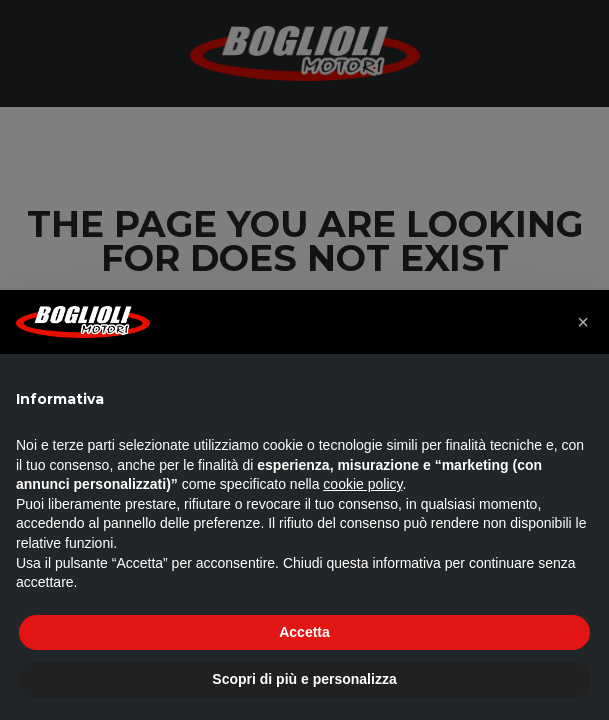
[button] (583, 322)
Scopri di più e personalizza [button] (304, 679)
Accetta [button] (304, 632)
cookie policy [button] (362, 484)
